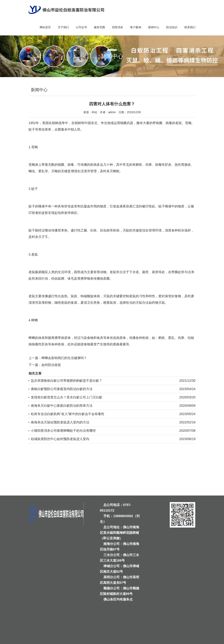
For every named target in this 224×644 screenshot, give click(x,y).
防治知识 (172, 27)
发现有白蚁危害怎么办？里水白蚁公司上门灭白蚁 (67, 397)
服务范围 (99, 27)
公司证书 (81, 27)
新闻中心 (154, 27)
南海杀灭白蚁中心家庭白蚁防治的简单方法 (62, 406)
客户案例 (136, 27)
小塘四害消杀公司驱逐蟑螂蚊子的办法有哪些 (63, 431)
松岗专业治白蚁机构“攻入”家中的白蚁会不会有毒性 (68, 414)
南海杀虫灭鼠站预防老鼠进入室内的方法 (60, 422)
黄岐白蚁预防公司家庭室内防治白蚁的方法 (62, 389)
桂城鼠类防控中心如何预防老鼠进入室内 (60, 439)
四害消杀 (118, 27)
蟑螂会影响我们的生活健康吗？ (64, 358)
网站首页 (45, 27)
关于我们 (63, 27)
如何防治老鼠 (51, 365)
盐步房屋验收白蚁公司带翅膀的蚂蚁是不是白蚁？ (67, 381)
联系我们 (190, 27)
